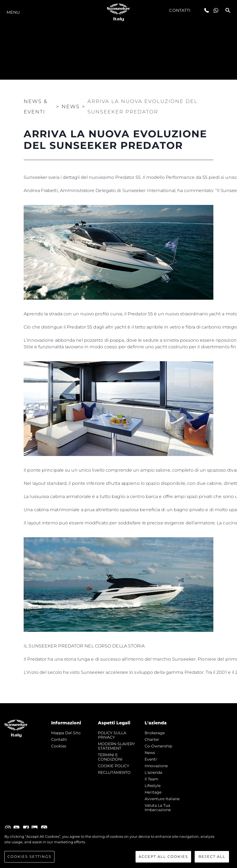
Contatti (180, 10)
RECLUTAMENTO (114, 772)
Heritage (153, 792)
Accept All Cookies (163, 857)
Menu (13, 12)
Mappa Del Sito (66, 733)
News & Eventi (36, 107)
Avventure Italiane (162, 799)
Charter (152, 739)
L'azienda (153, 772)
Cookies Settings (29, 857)
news (150, 753)
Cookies (59, 746)
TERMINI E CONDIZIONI (110, 757)
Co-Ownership (158, 746)
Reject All (212, 857)
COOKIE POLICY (114, 766)
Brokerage (155, 733)
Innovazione (156, 766)
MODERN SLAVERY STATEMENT (116, 746)
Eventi (151, 759)
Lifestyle (153, 786)
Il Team (151, 779)
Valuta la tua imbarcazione (158, 808)
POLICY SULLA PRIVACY (112, 735)
